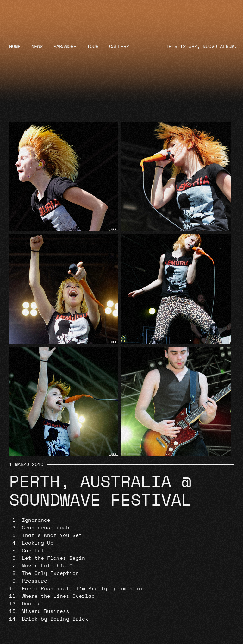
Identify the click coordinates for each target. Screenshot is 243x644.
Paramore (65, 47)
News (37, 47)
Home (15, 47)
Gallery (119, 47)
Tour (93, 47)
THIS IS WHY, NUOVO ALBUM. (201, 47)
